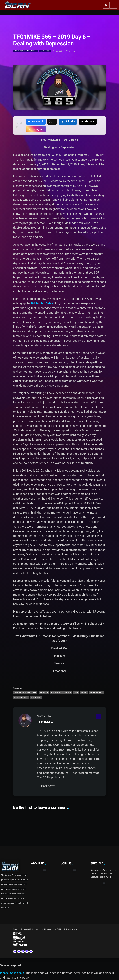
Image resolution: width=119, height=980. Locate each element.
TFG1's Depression (21, 697)
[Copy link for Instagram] (36, 129)
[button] (45, 870)
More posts (48, 786)
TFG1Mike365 (36, 697)
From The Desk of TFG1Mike (25, 51)
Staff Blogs (45, 51)
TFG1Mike (58, 51)
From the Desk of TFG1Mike (61, 692)
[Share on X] (52, 122)
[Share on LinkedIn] (68, 122)
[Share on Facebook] (36, 122)
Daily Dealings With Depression (25, 692)
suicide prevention (96, 692)
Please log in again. (12, 973)
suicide (84, 692)
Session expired (10, 965)
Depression (44, 692)
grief (76, 692)
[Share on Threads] (88, 122)
